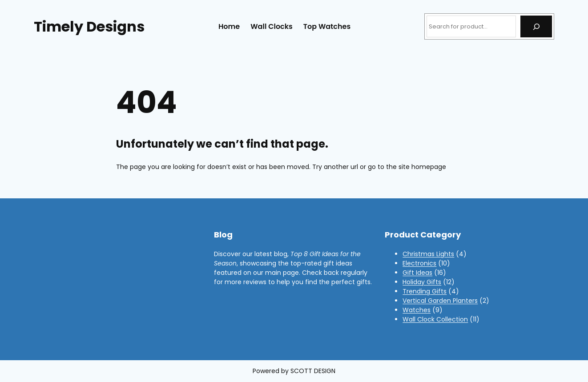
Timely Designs (89, 26)
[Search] (536, 26)
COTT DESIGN (315, 371)
